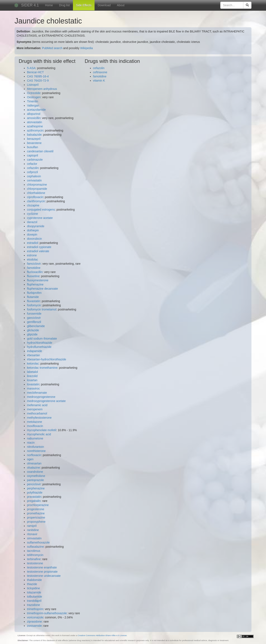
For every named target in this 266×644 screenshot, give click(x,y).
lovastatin (33, 384)
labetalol (32, 372)
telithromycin (35, 555)
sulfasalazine (35, 547)
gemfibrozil (34, 322)
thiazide (32, 584)
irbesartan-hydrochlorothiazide (47, 359)
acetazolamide (36, 110)
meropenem (35, 409)
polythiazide (35, 493)
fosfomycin (34, 305)
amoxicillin (34, 118)
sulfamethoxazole (38, 542)
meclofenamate (37, 393)
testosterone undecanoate (44, 576)
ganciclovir (34, 318)
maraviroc (33, 388)
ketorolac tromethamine (42, 368)
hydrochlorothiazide (40, 343)
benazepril (34, 139)
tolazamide (34, 592)
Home (49, 5)
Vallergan (33, 105)
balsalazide (34, 135)
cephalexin (34, 176)
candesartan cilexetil (40, 151)
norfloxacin (34, 455)
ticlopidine (33, 588)
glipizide (32, 334)
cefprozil (32, 172)
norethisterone (36, 451)
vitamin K (99, 81)
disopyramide (36, 226)
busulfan (33, 147)
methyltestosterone (39, 418)
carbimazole (35, 160)
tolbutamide (34, 597)
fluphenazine (35, 284)
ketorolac (33, 364)
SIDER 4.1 (30, 5)
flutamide (33, 297)
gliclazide (33, 330)
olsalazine (33, 468)
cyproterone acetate (40, 218)
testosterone (35, 563)
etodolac (33, 259)
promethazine (36, 513)
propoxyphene (36, 522)
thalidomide (34, 580)
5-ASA (31, 68)
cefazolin (33, 168)
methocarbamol (37, 413)
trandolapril (34, 601)
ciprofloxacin (35, 197)
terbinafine (34, 559)
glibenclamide (36, 326)
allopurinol (34, 114)
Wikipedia (87, 48)
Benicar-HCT (35, 72)
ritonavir (32, 534)
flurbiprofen (34, 293)
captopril (33, 155)
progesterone (36, 509)
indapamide (34, 351)
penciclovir (34, 484)
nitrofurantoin (36, 447)
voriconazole (35, 617)
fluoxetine (33, 276)
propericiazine (36, 517)
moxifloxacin (35, 426)
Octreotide (34, 93)
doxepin (32, 235)
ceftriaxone (100, 72)
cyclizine (33, 214)
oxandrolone (35, 472)
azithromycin (35, 130)
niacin (31, 443)
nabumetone (35, 438)
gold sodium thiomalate (42, 339)
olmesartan (34, 463)
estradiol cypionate (39, 247)
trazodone (33, 605)
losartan (32, 380)
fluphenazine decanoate (42, 289)
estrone (32, 255)
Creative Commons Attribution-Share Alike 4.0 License (102, 635)
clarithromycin (36, 201)
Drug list (64, 5)
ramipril (32, 526)
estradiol (33, 243)
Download (104, 5)
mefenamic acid (37, 405)
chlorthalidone (36, 193)
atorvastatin (34, 122)
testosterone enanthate (42, 567)
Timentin (33, 101)
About (121, 5)
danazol (32, 222)
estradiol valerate (38, 251)
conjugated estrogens (41, 210)
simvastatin (34, 538)
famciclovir (34, 264)
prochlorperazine (38, 505)
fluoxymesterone (38, 280)
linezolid (32, 376)
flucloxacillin (35, 272)
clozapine (33, 205)
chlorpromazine (37, 185)
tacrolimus (34, 551)
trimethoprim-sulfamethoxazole (47, 613)
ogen (30, 459)
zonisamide (34, 626)
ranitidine (33, 530)
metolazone (34, 422)
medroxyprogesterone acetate (46, 401)
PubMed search (52, 48)
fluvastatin (34, 301)
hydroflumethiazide (39, 347)
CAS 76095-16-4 (38, 76)
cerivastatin (34, 180)
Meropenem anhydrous (42, 89)
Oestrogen (34, 97)
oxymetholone (36, 476)
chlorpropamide (37, 189)
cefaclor (32, 164)
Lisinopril (33, 85)
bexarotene (34, 143)
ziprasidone (34, 622)
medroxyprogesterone (41, 397)
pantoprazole (35, 480)
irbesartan (33, 355)
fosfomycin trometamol (42, 309)
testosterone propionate (42, 572)
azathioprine (35, 126)
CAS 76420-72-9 (38, 81)
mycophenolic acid (39, 434)
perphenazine (36, 488)
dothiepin (33, 230)
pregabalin (34, 501)
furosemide (34, 314)
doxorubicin (34, 239)
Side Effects (84, 5)
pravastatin (34, 497)
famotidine (34, 268)
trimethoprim (35, 609)
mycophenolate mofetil (42, 430)
